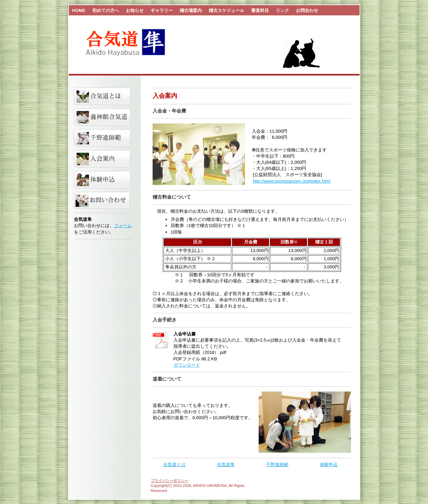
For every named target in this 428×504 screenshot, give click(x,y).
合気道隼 (226, 465)
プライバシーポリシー (170, 480)
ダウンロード (187, 365)
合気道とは (174, 465)
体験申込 (329, 465)
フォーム (123, 226)
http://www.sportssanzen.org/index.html (291, 181)
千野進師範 (277, 465)
